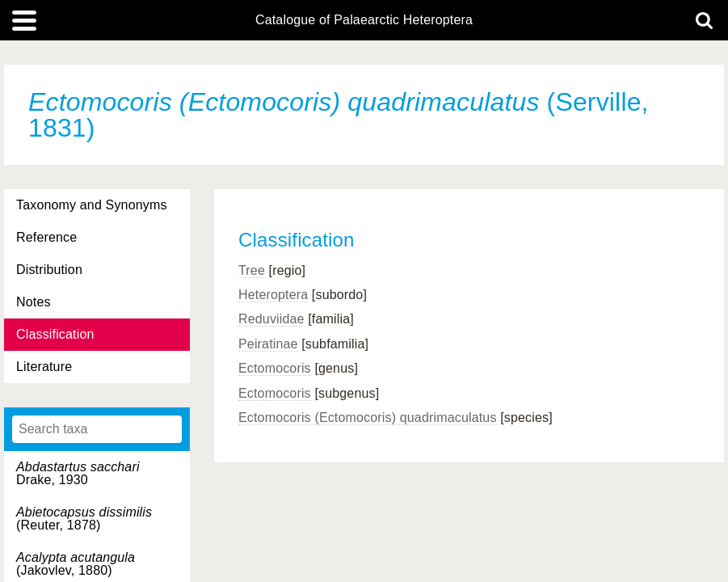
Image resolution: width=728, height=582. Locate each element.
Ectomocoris (275, 368)
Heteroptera (273, 295)
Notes (34, 302)
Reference (46, 237)
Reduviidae (271, 319)
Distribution (49, 270)
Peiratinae (268, 344)
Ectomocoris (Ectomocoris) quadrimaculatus (368, 418)
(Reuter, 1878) (84, 519)
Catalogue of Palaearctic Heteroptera (364, 20)
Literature (44, 367)
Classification (55, 334)
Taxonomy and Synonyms (92, 205)
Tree (252, 270)
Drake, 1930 (78, 473)
